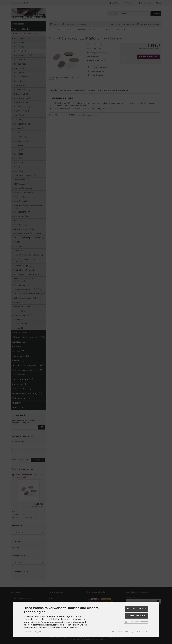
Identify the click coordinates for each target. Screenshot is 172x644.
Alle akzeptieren (137, 609)
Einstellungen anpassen (136, 622)
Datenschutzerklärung (123, 632)
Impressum (143, 632)
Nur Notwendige (137, 616)
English (38, 632)
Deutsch (28, 632)
